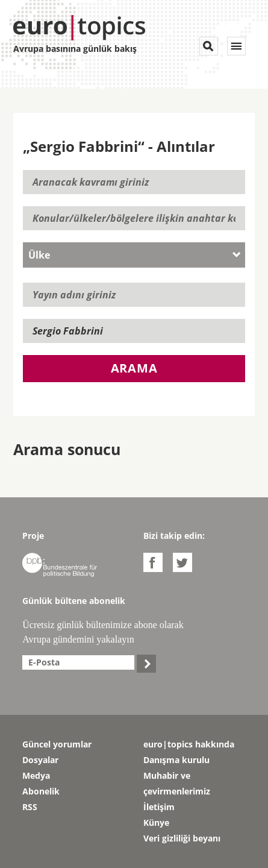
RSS (30, 807)
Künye (156, 822)
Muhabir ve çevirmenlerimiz (177, 783)
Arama (134, 368)
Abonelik (41, 791)
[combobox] (134, 255)
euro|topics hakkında (189, 744)
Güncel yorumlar (57, 744)
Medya (36, 775)
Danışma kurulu (176, 760)
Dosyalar (40, 760)
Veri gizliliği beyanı (182, 838)
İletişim (159, 807)
